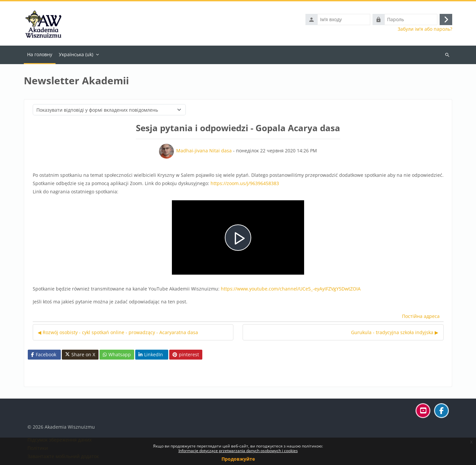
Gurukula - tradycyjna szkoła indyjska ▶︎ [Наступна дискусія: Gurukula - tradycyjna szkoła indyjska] (395, 332)
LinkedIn (151, 354)
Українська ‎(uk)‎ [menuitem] (76, 54)
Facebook (44, 354)
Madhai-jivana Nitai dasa (204, 151)
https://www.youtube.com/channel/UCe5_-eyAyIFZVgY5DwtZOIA (291, 289)
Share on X (80, 355)
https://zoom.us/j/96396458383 (245, 183)
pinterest (186, 354)
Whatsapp (117, 354)
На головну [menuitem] (40, 54)
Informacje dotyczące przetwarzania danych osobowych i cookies (238, 451)
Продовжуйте (238, 459)
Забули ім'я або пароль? (425, 29)
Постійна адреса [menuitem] (421, 316)
